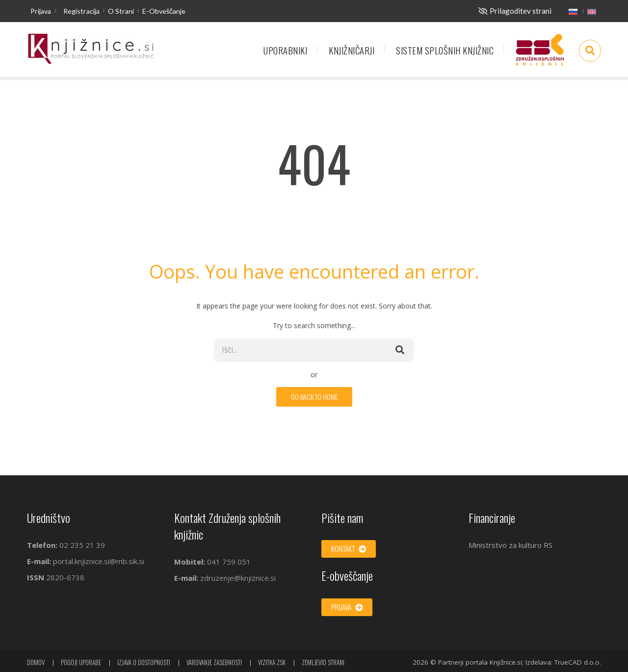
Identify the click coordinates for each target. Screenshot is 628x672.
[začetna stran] (91, 49)
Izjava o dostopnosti (144, 662)
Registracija (81, 11)
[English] (592, 11)
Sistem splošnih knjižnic (445, 50)
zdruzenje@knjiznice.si (238, 578)
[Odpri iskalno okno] (590, 51)
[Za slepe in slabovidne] (515, 11)
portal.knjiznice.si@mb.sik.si (99, 561)
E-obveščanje (164, 11)
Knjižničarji (352, 50)
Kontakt (349, 548)
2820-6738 (65, 577)
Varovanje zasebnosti (214, 662)
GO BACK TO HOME (314, 397)
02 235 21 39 (82, 545)
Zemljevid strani (323, 662)
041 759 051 (228, 562)
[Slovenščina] (573, 11)
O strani (121, 11)
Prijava (41, 11)
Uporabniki (285, 50)
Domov (36, 662)
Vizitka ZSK (272, 662)
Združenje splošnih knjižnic (540, 54)
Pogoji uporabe (81, 662)
